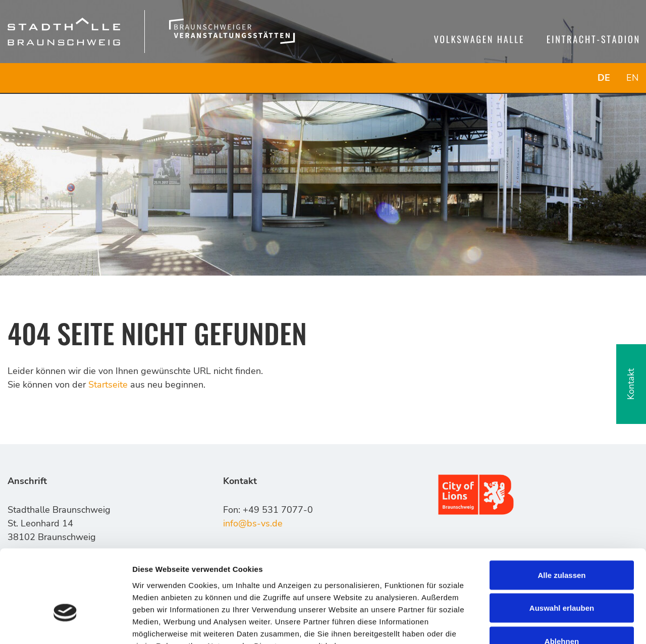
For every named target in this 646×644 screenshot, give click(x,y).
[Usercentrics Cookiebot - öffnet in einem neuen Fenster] (65, 624)
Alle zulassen (561, 512)
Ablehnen (562, 578)
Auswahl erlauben (562, 545)
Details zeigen (537, 624)
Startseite (108, 385)
